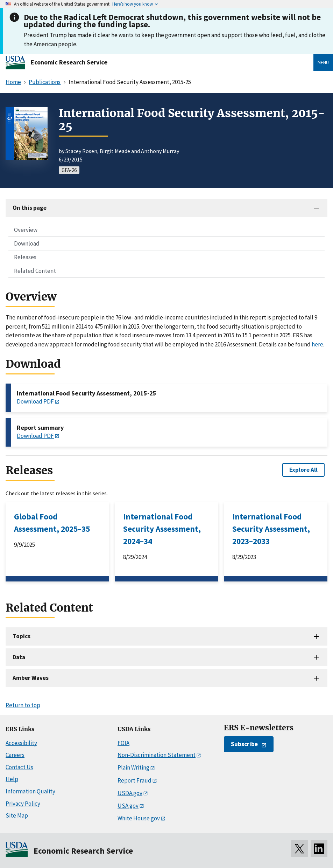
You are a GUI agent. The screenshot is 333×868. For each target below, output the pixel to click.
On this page (30, 208)
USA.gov (128, 806)
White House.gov (139, 818)
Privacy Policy (23, 804)
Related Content (35, 271)
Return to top (23, 705)
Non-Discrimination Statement (157, 755)
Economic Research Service (69, 62)
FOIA (123, 743)
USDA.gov (130, 793)
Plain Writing (133, 767)
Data (19, 657)
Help (12, 779)
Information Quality (30, 791)
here (317, 344)
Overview (26, 230)
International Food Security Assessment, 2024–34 (162, 529)
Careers (15, 755)
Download (27, 243)
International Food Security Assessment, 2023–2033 (271, 529)
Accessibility (21, 743)
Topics (22, 636)
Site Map (17, 815)
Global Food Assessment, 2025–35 (52, 523)
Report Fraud (134, 780)
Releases (25, 257)
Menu (323, 62)
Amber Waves (31, 678)
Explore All (303, 470)
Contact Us (19, 767)
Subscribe (244, 744)
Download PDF (35, 401)
